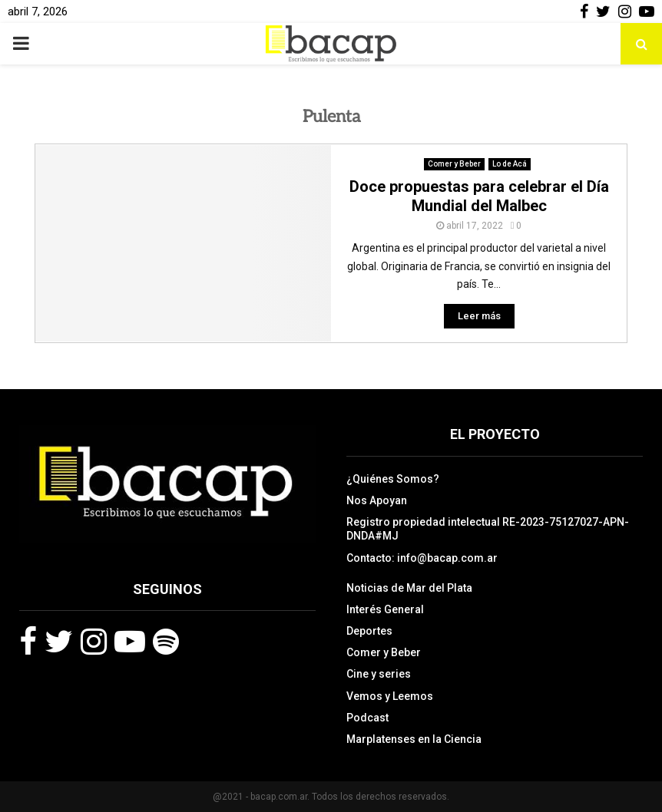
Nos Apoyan (377, 500)
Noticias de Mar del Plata (409, 588)
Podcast (367, 718)
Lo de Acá (510, 164)
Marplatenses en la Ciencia (414, 739)
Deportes (369, 631)
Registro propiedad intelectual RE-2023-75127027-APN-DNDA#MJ (488, 529)
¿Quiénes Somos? (393, 479)
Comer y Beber (454, 164)
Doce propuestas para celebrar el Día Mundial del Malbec (479, 196)
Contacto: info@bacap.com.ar (422, 558)
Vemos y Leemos (390, 696)
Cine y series (379, 674)
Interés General (385, 609)
